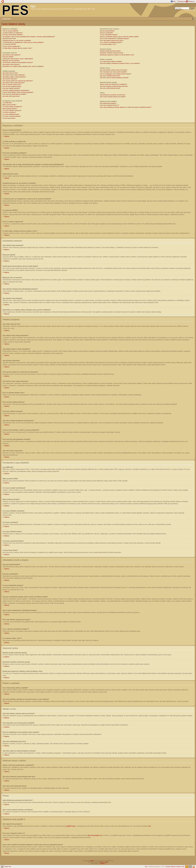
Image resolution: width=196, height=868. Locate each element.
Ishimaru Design (104, 862)
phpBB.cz (103, 863)
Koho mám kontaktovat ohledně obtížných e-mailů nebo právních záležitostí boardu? (126, 107)
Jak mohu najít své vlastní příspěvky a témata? (114, 78)
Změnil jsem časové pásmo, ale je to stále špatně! (18, 59)
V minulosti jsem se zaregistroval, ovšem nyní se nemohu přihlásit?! (23, 42)
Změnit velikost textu (193, 19)
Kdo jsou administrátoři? (107, 31)
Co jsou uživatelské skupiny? (109, 35)
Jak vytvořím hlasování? (10, 79)
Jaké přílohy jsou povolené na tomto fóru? (113, 95)
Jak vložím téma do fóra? (10, 73)
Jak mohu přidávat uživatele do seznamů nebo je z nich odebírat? (120, 63)
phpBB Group (71, 826)
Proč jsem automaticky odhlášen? (13, 35)
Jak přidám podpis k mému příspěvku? (14, 77)
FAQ (174, 1)
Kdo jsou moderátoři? (106, 33)
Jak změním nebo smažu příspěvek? (14, 75)
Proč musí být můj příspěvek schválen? (14, 94)
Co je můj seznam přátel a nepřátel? (111, 61)
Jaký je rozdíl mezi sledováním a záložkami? (113, 84)
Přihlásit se (191, 1)
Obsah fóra (7, 19)
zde (150, 826)
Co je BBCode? (7, 103)
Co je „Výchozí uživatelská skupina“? (111, 42)
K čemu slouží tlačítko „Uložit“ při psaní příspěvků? (18, 92)
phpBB (92, 861)
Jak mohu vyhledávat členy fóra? (110, 76)
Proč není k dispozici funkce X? (109, 105)
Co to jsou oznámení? (9, 112)
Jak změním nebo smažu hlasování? (14, 83)
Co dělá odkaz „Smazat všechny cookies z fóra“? (17, 48)
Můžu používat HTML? (9, 105)
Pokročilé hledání (189, 10)
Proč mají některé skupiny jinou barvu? (112, 40)
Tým (146, 866)
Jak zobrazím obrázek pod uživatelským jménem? (18, 62)
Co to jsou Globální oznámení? (12, 110)
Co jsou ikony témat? (9, 118)
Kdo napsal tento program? (108, 103)
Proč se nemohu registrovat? (11, 46)
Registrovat (182, 1)
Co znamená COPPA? (9, 44)
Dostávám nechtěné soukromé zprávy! (112, 53)
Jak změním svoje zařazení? (11, 64)
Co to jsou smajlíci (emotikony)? (12, 107)
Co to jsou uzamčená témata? (12, 116)
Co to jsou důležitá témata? (11, 114)
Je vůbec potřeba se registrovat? (12, 33)
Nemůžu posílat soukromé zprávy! (110, 51)
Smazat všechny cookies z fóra (175, 866)
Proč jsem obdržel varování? (11, 88)
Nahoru (7, 136)
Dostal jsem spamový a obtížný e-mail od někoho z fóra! (117, 55)
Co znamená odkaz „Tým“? (108, 44)
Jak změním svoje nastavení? (12, 55)
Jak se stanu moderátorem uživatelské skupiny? (114, 38)
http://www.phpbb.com (95, 835)
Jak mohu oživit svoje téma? (11, 96)
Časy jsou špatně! (8, 57)
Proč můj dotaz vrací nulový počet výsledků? (113, 72)
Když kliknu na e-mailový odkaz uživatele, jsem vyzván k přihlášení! (23, 66)
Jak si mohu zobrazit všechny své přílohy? (113, 97)
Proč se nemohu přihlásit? (10, 31)
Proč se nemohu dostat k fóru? (12, 85)
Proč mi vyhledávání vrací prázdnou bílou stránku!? (115, 74)
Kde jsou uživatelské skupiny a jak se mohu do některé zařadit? (119, 37)
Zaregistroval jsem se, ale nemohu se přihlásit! (17, 40)
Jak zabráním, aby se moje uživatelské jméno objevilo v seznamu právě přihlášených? (29, 37)
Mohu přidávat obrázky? (10, 109)
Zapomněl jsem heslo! (9, 38)
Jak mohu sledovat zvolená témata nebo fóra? (114, 86)
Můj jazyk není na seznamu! (11, 61)
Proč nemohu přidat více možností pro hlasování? (18, 81)
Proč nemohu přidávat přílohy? (12, 87)
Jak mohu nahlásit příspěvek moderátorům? (16, 90)
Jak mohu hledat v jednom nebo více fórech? (114, 70)
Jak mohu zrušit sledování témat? (110, 88)
